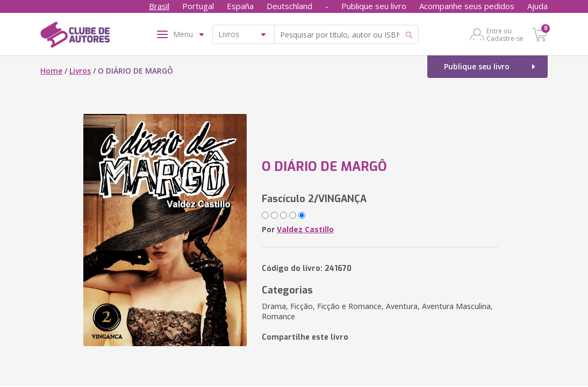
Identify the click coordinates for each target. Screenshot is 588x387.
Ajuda (537, 6)
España (240, 6)
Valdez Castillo (305, 229)
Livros (80, 71)
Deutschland (289, 6)
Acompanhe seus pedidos (467, 6)
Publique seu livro (374, 6)
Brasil (159, 6)
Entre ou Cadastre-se (505, 34)
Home (51, 71)
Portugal (198, 6)
